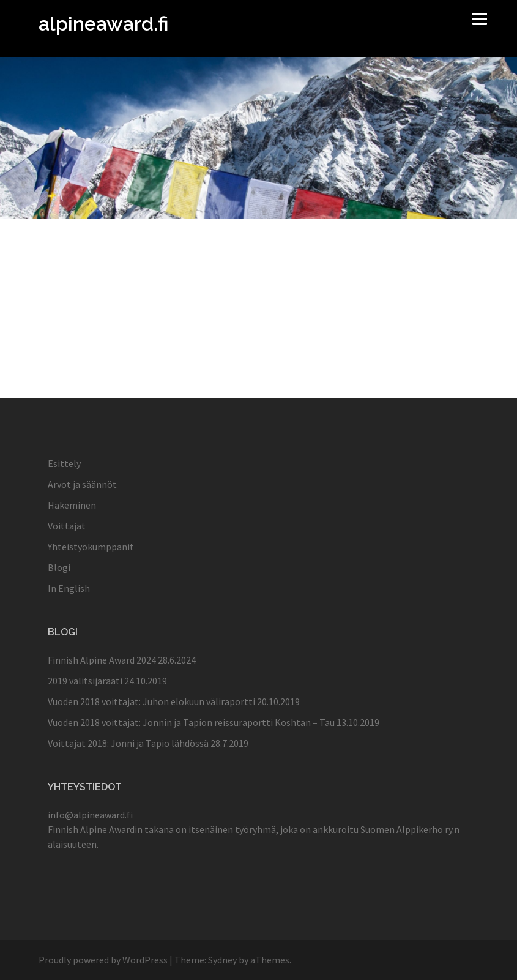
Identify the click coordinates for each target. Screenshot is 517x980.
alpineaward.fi (103, 24)
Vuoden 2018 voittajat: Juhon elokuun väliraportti (151, 701)
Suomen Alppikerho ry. (407, 829)
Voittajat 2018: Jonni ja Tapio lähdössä (128, 743)
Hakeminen (72, 505)
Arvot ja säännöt (82, 484)
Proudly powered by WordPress (103, 960)
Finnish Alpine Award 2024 (102, 660)
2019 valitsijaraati (85, 681)
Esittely (64, 463)
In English (69, 588)
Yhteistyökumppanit (91, 547)
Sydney (222, 960)
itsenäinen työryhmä (232, 829)
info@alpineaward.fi (90, 815)
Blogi (59, 567)
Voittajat (67, 526)
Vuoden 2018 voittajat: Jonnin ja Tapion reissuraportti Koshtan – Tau (191, 722)
